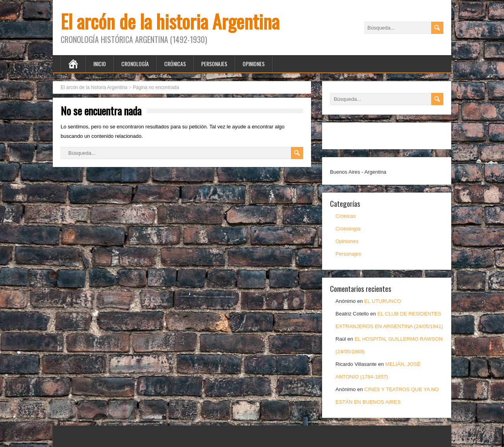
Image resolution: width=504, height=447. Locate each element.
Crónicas (175, 64)
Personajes (214, 64)
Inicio (100, 64)
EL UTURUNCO (383, 301)
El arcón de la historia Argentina (170, 21)
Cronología (135, 64)
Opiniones (254, 64)
